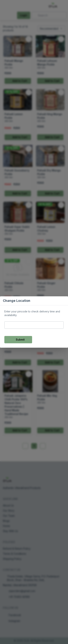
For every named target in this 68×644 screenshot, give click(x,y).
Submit (18, 340)
